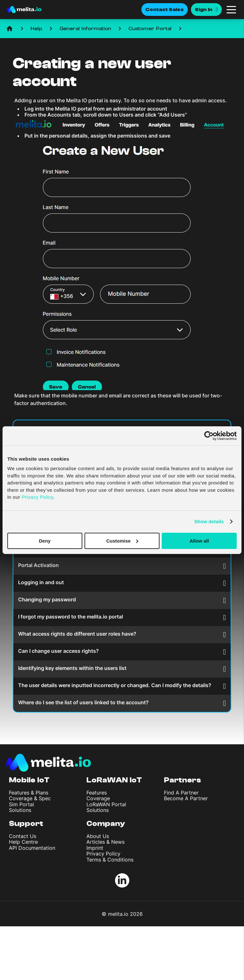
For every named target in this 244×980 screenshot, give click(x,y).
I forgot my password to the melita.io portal (122, 617)
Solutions (20, 810)
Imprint (95, 848)
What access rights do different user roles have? (122, 635)
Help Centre (23, 842)
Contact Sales (165, 10)
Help (36, 29)
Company (106, 824)
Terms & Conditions (110, 860)
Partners (183, 780)
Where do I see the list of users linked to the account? (122, 703)
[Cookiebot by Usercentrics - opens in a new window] (209, 436)
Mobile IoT (29, 780)
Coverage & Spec (30, 798)
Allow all (199, 541)
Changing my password (122, 600)
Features (97, 793)
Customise (122, 541)
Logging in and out (122, 583)
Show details (209, 521)
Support (26, 824)
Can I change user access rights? (122, 652)
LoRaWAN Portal (106, 804)
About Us (98, 836)
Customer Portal (150, 29)
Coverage (98, 798)
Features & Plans (29, 793)
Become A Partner (186, 798)
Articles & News (105, 842)
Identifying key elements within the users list (122, 669)
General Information (85, 29)
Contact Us (23, 836)
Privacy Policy (103, 854)
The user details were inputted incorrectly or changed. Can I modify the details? (122, 686)
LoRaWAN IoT (114, 780)
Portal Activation (122, 566)
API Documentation (32, 848)
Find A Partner (181, 793)
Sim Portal (21, 804)
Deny (45, 541)
